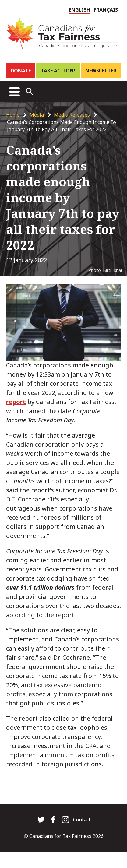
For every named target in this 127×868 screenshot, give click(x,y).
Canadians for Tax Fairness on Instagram (65, 820)
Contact (82, 820)
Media (37, 115)
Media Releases (72, 115)
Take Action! (58, 71)
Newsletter (101, 71)
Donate (21, 71)
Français (106, 10)
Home (13, 115)
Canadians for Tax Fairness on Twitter (41, 820)
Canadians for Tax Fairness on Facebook (53, 820)
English (79, 10)
